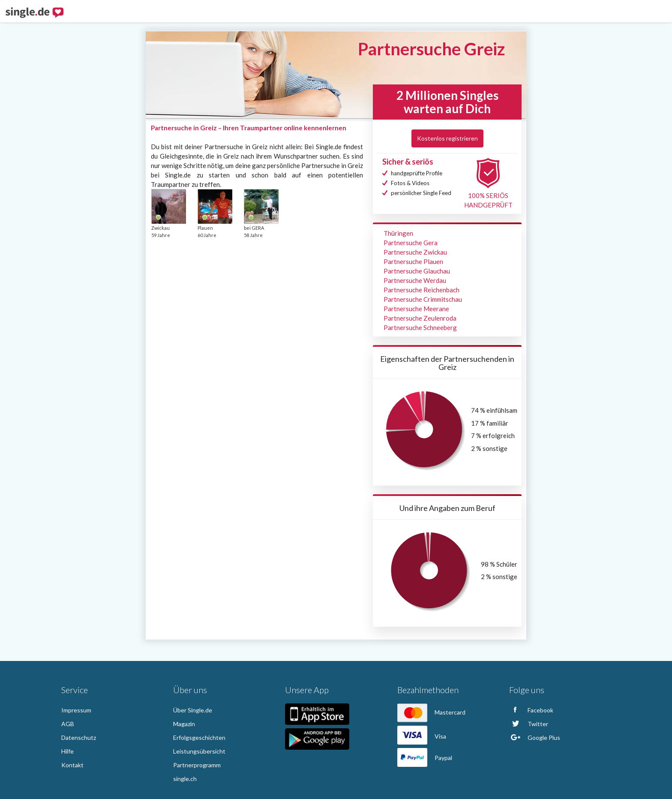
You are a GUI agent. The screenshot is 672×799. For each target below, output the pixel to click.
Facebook (531, 710)
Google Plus (535, 737)
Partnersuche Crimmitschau (423, 299)
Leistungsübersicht (199, 751)
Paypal (425, 758)
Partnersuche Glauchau (417, 271)
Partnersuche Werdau (415, 280)
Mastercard (431, 712)
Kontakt (72, 765)
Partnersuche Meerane (416, 309)
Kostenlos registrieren (447, 138)
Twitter (529, 724)
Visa (422, 736)
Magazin (184, 724)
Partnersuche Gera (411, 243)
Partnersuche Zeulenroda (420, 318)
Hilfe (67, 751)
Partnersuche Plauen (413, 261)
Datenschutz (79, 737)
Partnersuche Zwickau (415, 252)
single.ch (185, 779)
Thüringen (398, 233)
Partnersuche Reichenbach (421, 290)
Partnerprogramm (197, 765)
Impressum (76, 710)
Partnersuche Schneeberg (420, 327)
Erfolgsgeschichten (199, 737)
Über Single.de (193, 710)
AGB (68, 724)
